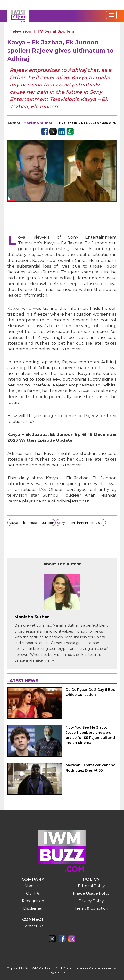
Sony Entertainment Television (81, 523)
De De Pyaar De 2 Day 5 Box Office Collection (90, 692)
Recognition (33, 901)
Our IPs (33, 893)
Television (20, 31)
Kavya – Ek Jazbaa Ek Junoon (31, 523)
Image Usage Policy (91, 893)
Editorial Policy (91, 886)
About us (33, 886)
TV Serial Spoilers (56, 31)
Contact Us (33, 926)
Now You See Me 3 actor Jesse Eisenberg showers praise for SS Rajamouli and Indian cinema (90, 735)
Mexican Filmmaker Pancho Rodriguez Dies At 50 (91, 768)
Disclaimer (33, 908)
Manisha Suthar (38, 123)
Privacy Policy (91, 901)
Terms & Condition (91, 908)
